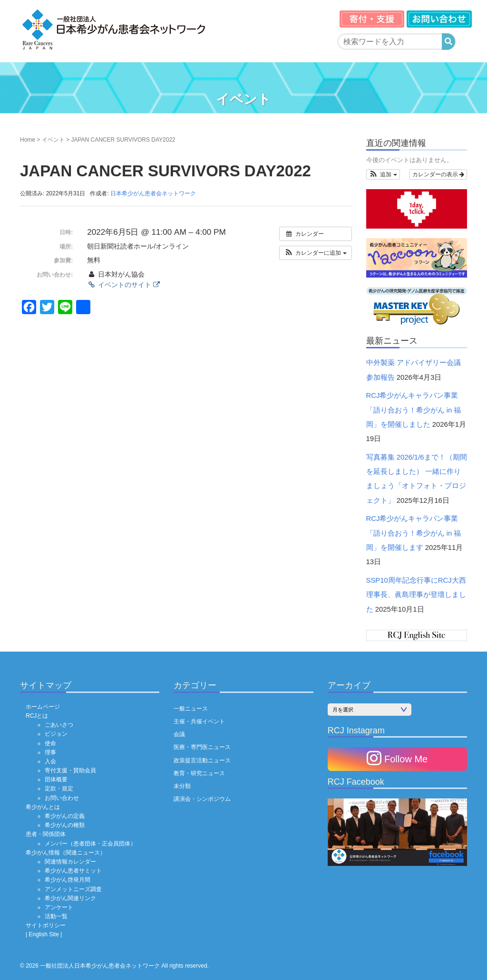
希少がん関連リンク (70, 898)
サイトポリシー (46, 925)
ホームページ (43, 707)
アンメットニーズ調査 (73, 889)
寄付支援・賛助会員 (70, 770)
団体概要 (56, 779)
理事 (50, 752)
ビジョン (56, 734)
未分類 (182, 786)
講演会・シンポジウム (202, 799)
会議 (179, 734)
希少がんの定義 (65, 816)
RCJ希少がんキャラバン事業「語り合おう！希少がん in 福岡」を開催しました (414, 410)
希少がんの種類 (65, 825)
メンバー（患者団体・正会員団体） (90, 844)
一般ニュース (191, 709)
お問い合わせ (62, 798)
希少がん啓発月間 (68, 880)
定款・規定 (59, 788)
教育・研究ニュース (199, 773)
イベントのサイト (123, 285)
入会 (50, 761)
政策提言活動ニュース (202, 760)
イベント (53, 140)
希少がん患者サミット (73, 871)
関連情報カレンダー (70, 862)
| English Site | (44, 934)
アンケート (59, 907)
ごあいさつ (59, 725)
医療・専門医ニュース (202, 747)
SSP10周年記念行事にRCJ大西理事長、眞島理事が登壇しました (416, 595)
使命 (50, 743)
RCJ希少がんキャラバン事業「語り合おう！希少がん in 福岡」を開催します (414, 533)
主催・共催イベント (199, 721)
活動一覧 (56, 916)
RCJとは (37, 716)
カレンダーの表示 (438, 174)
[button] (316, 253)
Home (28, 140)
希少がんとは (43, 807)
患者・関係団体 (46, 834)
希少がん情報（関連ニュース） (66, 853)
